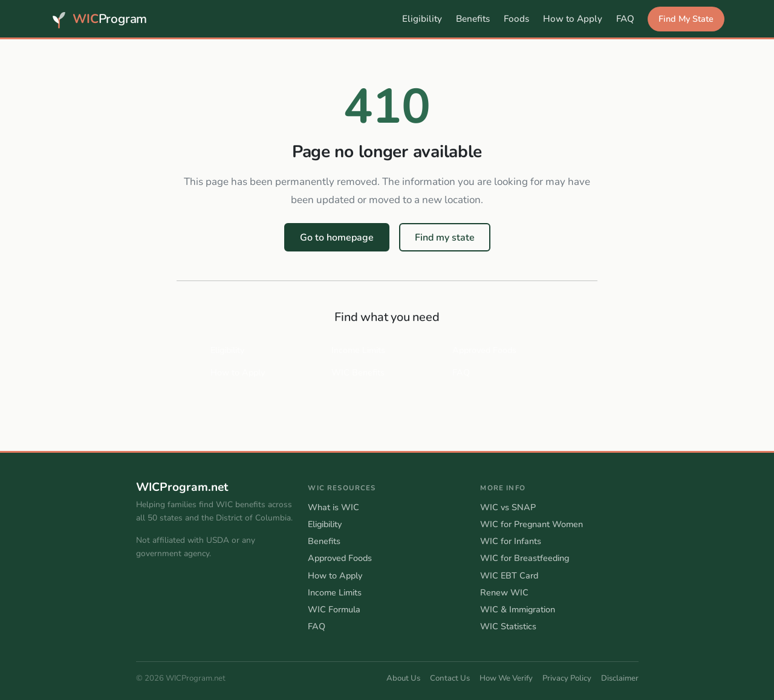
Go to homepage (337, 238)
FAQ (625, 19)
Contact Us (450, 678)
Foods (516, 19)
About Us (403, 678)
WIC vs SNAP (508, 507)
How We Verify (506, 678)
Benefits (473, 19)
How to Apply (573, 19)
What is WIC (333, 507)
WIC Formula (334, 609)
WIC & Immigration (518, 609)
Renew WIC (504, 592)
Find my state (445, 238)
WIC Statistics (508, 626)
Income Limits (358, 350)
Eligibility (422, 19)
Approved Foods (484, 350)
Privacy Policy (567, 678)
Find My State (686, 19)
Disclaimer (620, 678)
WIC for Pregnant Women (532, 524)
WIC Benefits (358, 372)
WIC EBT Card (509, 575)
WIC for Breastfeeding (525, 558)
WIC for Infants (511, 541)
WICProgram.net (182, 488)
